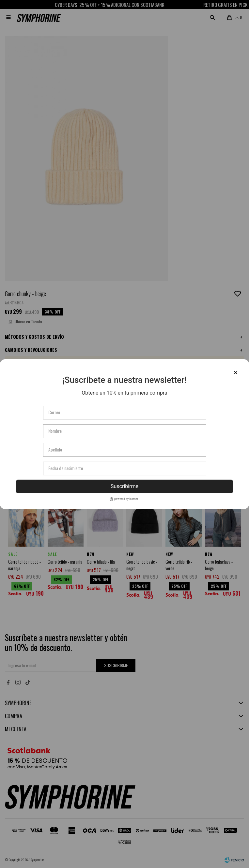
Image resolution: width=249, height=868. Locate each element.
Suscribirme (124, 486)
